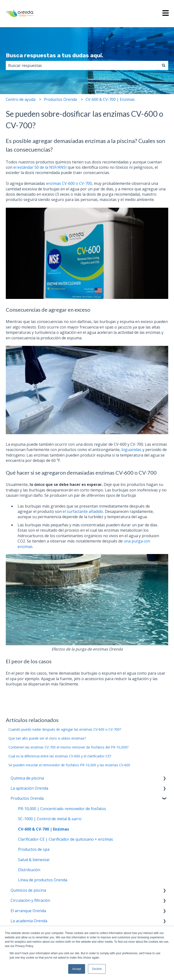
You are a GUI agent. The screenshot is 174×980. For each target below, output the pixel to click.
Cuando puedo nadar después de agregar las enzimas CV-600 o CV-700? (65, 729)
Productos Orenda (60, 99)
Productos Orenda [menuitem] (27, 798)
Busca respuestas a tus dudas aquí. (54, 55)
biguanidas (132, 450)
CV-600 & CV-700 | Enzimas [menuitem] (43, 829)
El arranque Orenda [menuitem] (28, 911)
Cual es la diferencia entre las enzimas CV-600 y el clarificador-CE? (60, 756)
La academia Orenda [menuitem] (29, 921)
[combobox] (82, 65)
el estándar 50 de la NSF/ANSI (40, 167)
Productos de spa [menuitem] (34, 849)
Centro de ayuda (21, 99)
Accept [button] (77, 969)
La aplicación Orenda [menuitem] (29, 788)
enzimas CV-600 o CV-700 (69, 183)
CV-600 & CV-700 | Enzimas (110, 99)
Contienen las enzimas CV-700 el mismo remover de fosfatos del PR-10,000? (68, 747)
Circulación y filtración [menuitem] (30, 900)
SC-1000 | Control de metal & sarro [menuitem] (50, 819)
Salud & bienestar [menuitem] (34, 860)
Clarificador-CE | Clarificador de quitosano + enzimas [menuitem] (66, 839)
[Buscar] (164, 65)
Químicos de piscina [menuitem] (28, 890)
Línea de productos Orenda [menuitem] (43, 880)
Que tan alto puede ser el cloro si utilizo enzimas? (47, 738)
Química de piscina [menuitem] (27, 778)
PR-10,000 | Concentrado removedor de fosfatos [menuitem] (62, 809)
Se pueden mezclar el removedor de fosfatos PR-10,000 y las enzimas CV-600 (69, 765)
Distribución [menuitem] (29, 870)
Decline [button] (97, 969)
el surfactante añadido (83, 511)
